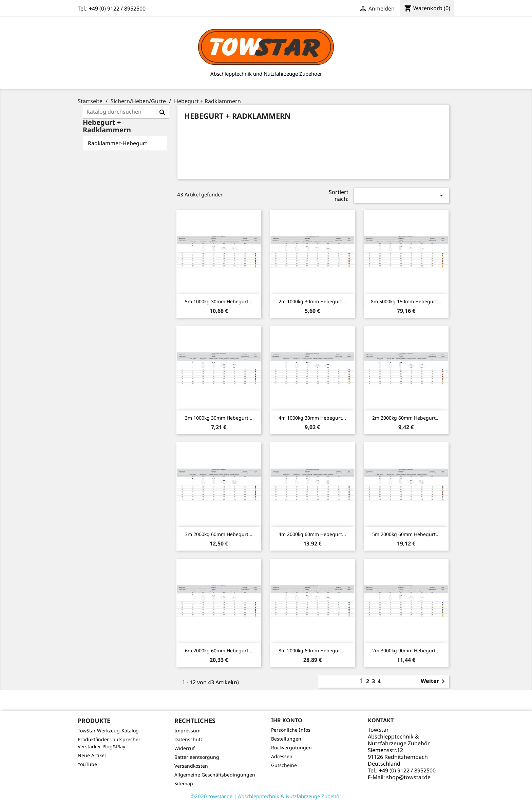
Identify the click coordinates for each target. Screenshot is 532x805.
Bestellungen (286, 739)
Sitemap (184, 783)
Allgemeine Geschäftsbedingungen (215, 775)
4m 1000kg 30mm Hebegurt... (312, 418)
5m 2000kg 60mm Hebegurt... (406, 534)
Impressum (187, 731)
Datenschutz (189, 739)
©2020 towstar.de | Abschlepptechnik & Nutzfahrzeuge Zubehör (266, 796)
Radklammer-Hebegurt (118, 143)
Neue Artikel (92, 755)
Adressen (282, 756)
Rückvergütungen (291, 747)
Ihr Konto (287, 720)
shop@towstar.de (408, 777)
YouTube (87, 764)
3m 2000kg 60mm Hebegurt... (219, 534)
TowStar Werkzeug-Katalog (108, 731)
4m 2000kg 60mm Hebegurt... (312, 534)
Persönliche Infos (291, 730)
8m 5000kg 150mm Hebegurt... (406, 301)
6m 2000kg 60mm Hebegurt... (219, 650)
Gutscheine (284, 765)
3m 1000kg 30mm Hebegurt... (219, 418)
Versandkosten (191, 766)
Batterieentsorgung (197, 757)
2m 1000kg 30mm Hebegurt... (312, 301)
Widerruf (185, 748)
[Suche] (126, 112)
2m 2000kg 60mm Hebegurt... (406, 418)
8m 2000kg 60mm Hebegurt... (312, 650)
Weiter (434, 682)
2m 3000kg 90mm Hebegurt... (406, 650)
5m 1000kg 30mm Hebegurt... (219, 301)
